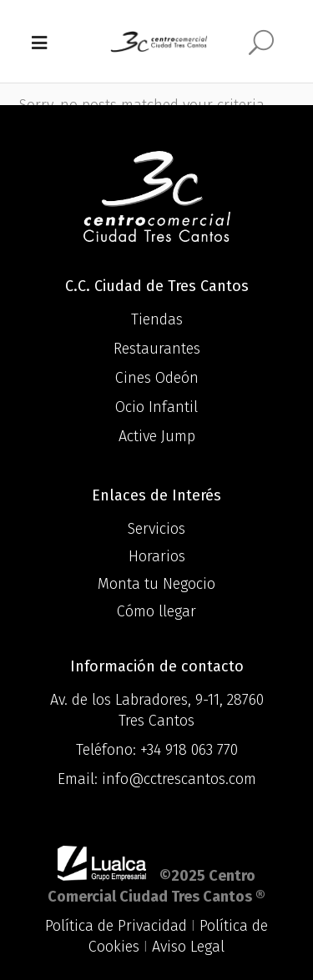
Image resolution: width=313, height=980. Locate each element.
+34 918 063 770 (189, 750)
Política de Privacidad (116, 926)
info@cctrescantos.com (179, 779)
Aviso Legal (188, 947)
